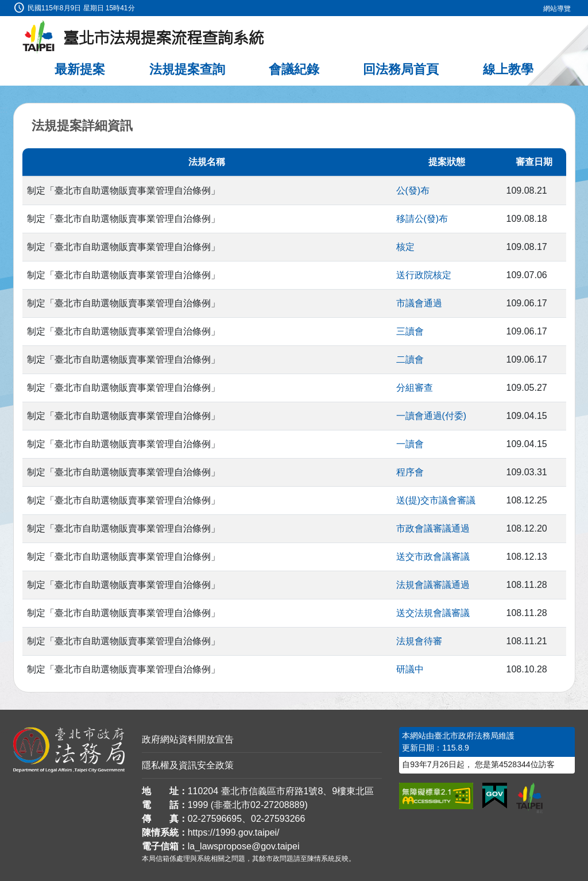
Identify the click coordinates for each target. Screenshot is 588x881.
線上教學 (508, 69)
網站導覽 (557, 9)
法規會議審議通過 (433, 585)
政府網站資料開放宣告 (188, 739)
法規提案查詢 (187, 69)
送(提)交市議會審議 (436, 500)
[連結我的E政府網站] (495, 796)
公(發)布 (413, 191)
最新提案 (80, 69)
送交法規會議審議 (433, 613)
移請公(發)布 (422, 219)
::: (4, 7)
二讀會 (410, 359)
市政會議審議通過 (433, 528)
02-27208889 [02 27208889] (277, 805)
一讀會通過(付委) (432, 416)
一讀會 (410, 444)
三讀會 (410, 331)
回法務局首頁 (401, 69)
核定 (405, 247)
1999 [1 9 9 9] (198, 805)
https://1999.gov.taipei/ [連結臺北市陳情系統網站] (234, 832)
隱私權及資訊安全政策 (188, 765)
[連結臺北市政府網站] (529, 798)
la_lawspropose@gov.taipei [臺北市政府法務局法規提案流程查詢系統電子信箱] (244, 846)
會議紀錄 (294, 69)
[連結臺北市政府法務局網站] (69, 750)
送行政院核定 (424, 275)
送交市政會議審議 (433, 557)
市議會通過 (419, 303)
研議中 (410, 669)
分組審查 (415, 388)
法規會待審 (419, 641)
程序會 (410, 472)
